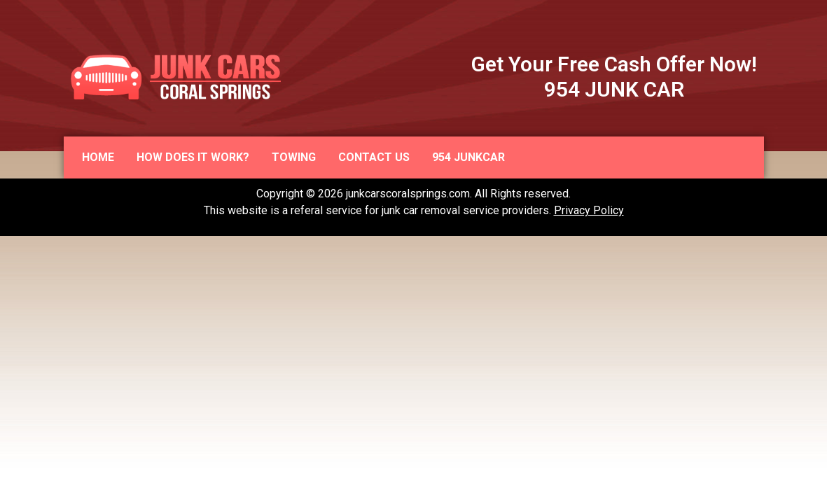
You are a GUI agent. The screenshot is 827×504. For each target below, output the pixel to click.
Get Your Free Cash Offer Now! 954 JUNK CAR (614, 77)
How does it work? (193, 157)
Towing (294, 157)
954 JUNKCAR (468, 157)
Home (98, 157)
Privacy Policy (589, 210)
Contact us (374, 157)
